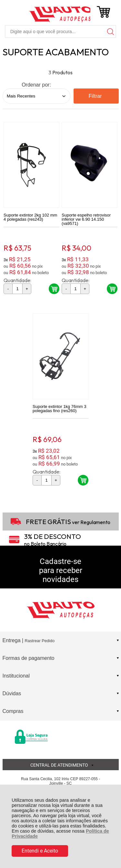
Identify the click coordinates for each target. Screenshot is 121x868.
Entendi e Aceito (40, 851)
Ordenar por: (36, 85)
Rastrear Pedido (40, 641)
